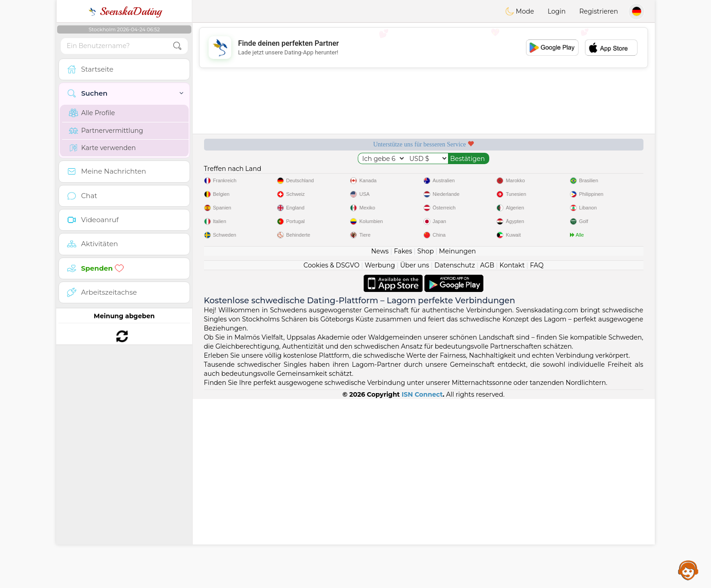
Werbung (380, 454)
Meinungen (457, 440)
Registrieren (599, 11)
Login (557, 11)
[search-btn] (177, 46)
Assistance (688, 570)
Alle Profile (92, 113)
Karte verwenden (102, 148)
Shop (425, 440)
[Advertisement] (424, 48)
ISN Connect (422, 583)
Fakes (403, 440)
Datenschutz (455, 454)
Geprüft (482, 175)
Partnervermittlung (106, 131)
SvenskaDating (124, 11)
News (380, 440)
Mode (520, 11)
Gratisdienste (248, 175)
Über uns (414, 454)
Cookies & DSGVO (331, 454)
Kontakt (512, 454)
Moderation (365, 175)
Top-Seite (599, 175)
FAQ (537, 454)
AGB (487, 454)
